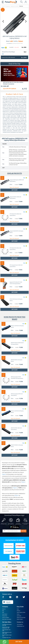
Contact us (20, 622)
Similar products (14, 173)
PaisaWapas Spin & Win (6, 638)
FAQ (3, 612)
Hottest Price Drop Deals (21, 618)
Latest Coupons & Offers (21, 612)
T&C (3, 54)
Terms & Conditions (6, 618)
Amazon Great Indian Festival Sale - (6, 628)
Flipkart (21, 41)
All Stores (19, 611)
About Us (4, 609)
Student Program (20, 619)
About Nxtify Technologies (7, 619)
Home (18, 609)
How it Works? (5, 614)
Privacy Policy (5, 616)
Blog (3, 611)
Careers (18, 614)
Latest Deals (19, 616)
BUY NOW (19, 642)
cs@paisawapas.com (21, 626)
